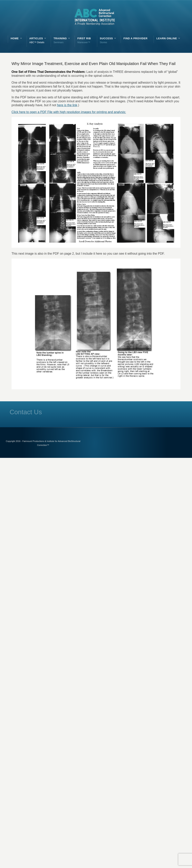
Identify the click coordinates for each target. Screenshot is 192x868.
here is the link (67, 105)
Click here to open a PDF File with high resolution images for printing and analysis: (69, 112)
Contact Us (26, 412)
